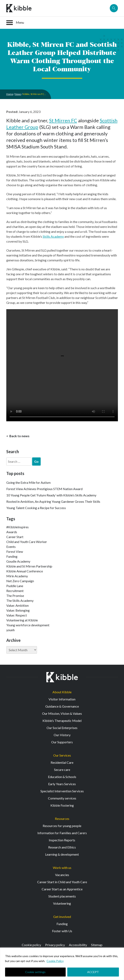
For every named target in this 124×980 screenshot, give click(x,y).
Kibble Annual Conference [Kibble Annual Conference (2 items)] (25, 571)
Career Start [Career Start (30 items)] (15, 537)
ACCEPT (93, 972)
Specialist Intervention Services (62, 791)
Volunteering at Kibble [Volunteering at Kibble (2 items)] (22, 620)
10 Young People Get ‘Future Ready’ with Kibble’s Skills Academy (51, 495)
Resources (62, 819)
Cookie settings (35, 972)
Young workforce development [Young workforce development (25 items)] (28, 625)
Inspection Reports (62, 840)
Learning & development (62, 854)
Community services (62, 798)
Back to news (19, 436)
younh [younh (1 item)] (10, 630)
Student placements (62, 896)
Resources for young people (62, 826)
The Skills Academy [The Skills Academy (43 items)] (20, 600)
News (18, 94)
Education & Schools (62, 777)
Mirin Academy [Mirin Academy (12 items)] (17, 576)
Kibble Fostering (62, 805)
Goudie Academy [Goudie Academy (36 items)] (18, 561)
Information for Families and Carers (62, 833)
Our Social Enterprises (62, 728)
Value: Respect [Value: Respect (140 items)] (17, 615)
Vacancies (62, 875)
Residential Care (62, 762)
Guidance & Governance (62, 706)
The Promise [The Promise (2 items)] (15, 596)
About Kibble (62, 692)
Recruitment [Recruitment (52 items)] (15, 591)
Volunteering (62, 903)
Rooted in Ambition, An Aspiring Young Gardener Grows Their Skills (53, 501)
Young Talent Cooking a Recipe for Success (36, 508)
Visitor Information (62, 699)
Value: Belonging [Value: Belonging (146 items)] (18, 610)
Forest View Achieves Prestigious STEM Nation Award (44, 489)
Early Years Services (62, 784)
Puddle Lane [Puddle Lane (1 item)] (15, 586)
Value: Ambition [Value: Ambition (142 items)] (17, 605)
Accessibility (78, 945)
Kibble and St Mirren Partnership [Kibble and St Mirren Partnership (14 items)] (29, 566)
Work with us (62, 868)
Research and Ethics (62, 847)
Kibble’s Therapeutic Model (62, 721)
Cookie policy (31, 945)
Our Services (62, 755)
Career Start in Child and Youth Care (62, 882)
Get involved (62, 917)
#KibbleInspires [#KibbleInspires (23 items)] (17, 527)
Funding (62, 924)
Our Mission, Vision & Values (62, 713)
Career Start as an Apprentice (62, 889)
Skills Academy (53, 236)
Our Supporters (62, 742)
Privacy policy (55, 945)
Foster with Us (62, 931)
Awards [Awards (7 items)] (12, 532)
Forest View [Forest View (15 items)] (15, 551)
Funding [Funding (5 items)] (12, 556)
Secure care (62, 770)
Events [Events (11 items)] (11, 547)
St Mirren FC (63, 120)
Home (10, 94)
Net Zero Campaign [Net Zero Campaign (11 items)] (20, 581)
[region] (62, 964)
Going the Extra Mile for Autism (28, 482)
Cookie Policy (55, 961)
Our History (62, 735)
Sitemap (97, 945)
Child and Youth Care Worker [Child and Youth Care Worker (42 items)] (27, 542)
